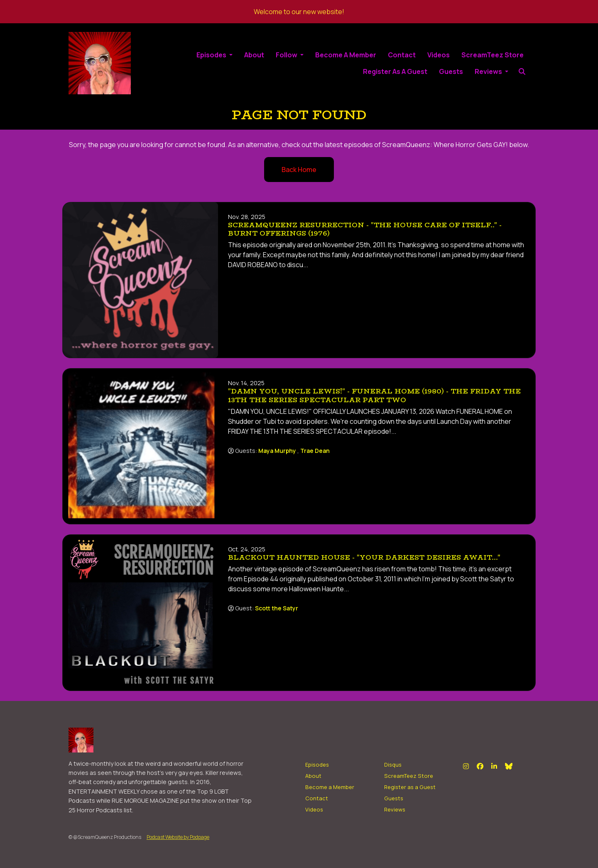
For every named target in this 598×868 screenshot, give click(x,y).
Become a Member (346, 55)
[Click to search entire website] (522, 71)
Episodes (212, 55)
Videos (439, 55)
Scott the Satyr (277, 608)
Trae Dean (315, 451)
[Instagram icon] (466, 766)
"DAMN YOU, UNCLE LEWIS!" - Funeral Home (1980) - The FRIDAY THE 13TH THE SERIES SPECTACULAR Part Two (374, 396)
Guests (451, 71)
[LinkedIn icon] (494, 766)
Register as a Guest (395, 71)
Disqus (393, 765)
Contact (402, 55)
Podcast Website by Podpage (178, 837)
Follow (287, 55)
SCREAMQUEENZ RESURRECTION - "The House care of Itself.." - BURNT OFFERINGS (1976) (365, 229)
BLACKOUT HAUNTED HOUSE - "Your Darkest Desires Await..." (364, 557)
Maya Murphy (277, 451)
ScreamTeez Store (493, 55)
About (254, 55)
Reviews (489, 71)
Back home (299, 170)
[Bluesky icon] (509, 766)
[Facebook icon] (480, 766)
